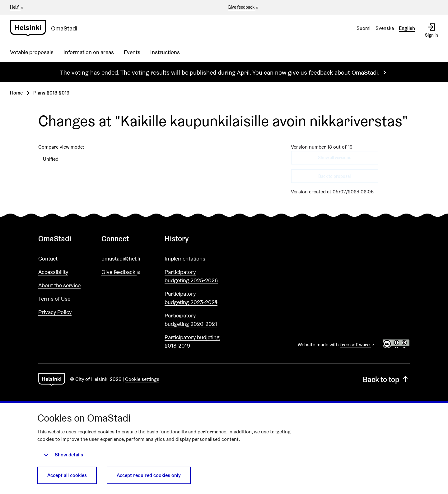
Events (132, 52)
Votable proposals (32, 52)
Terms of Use (54, 299)
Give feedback (243, 7)
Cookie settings (142, 379)
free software (357, 345)
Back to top (386, 379)
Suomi (364, 28)
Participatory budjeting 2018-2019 (192, 341)
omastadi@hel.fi (121, 259)
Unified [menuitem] (51, 159)
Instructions (165, 52)
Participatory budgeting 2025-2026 (191, 276)
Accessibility (53, 272)
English (407, 28)
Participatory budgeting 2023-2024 (191, 298)
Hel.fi (17, 7)
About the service (59, 285)
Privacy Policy (55, 312)
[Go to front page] (46, 28)
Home (16, 93)
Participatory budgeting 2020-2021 (191, 320)
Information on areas (89, 52)
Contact (48, 259)
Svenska (385, 28)
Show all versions (335, 158)
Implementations (185, 259)
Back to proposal (334, 176)
